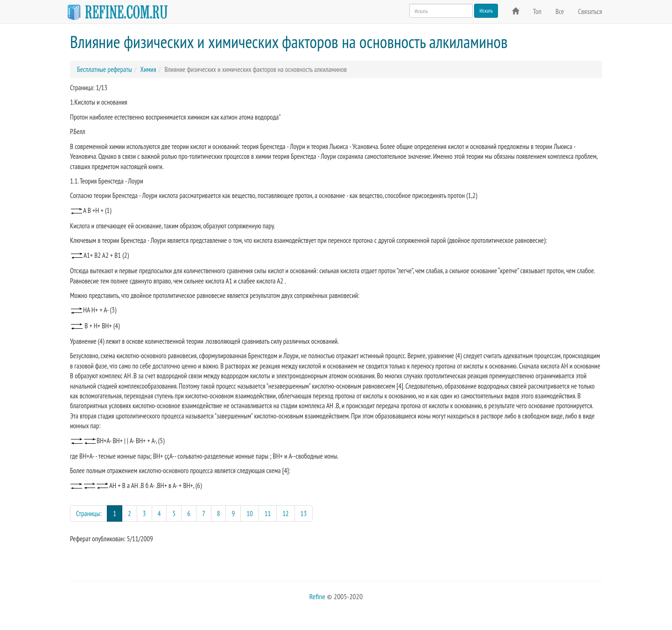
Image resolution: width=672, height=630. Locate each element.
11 (268, 513)
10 (250, 513)
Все (560, 11)
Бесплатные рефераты (105, 69)
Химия (148, 69)
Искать (486, 11)
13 (304, 513)
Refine (317, 596)
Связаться (590, 11)
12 (286, 513)
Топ (537, 11)
